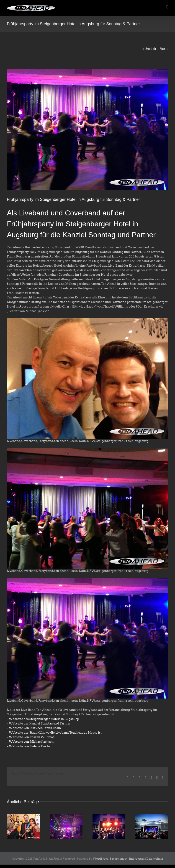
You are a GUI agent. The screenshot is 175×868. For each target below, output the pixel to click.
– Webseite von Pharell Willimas (31, 737)
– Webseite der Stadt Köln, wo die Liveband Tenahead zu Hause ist (54, 733)
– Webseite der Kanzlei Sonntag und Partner (39, 723)
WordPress (100, 859)
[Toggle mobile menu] (167, 7)
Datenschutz (155, 859)
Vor (163, 49)
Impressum (137, 859)
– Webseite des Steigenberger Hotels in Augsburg (43, 719)
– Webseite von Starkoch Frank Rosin (34, 728)
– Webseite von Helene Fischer (29, 746)
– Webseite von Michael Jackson (30, 742)
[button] (10, 826)
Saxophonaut (119, 859)
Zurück (151, 49)
